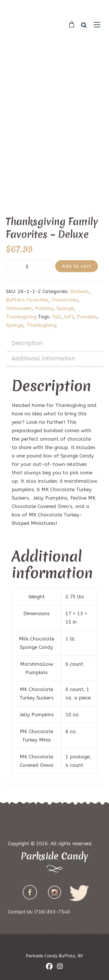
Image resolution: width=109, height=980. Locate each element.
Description (27, 343)
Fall (57, 317)
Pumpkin (87, 317)
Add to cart (77, 266)
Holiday (44, 308)
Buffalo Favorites (27, 300)
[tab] (54, 343)
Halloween (19, 308)
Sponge (65, 308)
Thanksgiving (21, 317)
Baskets (79, 291)
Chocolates (65, 300)
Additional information (43, 359)
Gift (69, 317)
